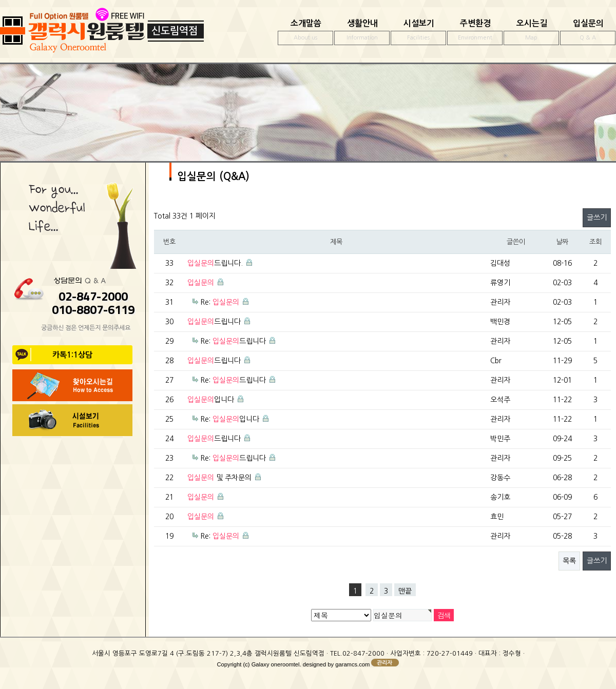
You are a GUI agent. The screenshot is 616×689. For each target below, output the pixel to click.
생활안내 (362, 32)
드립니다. (215, 263)
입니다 (211, 400)
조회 (595, 242)
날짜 (562, 242)
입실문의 (588, 32)
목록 (569, 561)
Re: (220, 302)
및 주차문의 (219, 478)
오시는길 (531, 32)
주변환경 (475, 32)
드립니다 (214, 322)
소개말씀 (305, 32)
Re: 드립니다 (233, 341)
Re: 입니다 (230, 419)
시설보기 (418, 32)
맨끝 (405, 591)
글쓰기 (597, 218)
